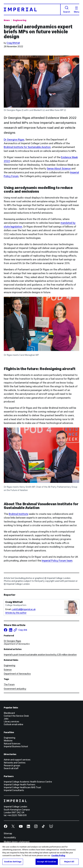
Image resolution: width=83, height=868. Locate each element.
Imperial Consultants (14, 790)
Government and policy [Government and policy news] (15, 689)
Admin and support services (17, 760)
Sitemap (8, 833)
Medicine (8, 741)
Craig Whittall (13, 43)
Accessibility (10, 838)
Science (8, 670)
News (7, 20)
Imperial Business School (16, 746)
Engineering (9, 665)
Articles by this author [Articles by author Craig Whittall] (16, 613)
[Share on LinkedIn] (11, 630)
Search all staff (11, 768)
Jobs (6, 719)
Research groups (12, 766)
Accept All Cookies (47, 864)
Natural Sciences (12, 744)
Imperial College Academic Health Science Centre (28, 782)
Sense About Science (59, 169)
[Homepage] (32, 9)
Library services (11, 722)
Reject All (69, 864)
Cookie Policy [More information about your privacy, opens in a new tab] (58, 858)
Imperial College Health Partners (20, 785)
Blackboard (9, 713)
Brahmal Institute (18, 514)
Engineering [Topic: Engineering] (20, 20)
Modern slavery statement (17, 842)
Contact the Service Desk (16, 716)
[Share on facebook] (6, 630)
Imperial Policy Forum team (57, 561)
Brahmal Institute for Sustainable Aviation (27, 147)
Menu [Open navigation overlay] (77, 10)
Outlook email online (13, 724)
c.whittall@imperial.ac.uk (24, 609)
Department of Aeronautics (17, 674)
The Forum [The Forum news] (9, 684)
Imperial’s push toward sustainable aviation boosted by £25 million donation (40, 655)
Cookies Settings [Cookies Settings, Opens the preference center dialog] (13, 864)
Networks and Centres (15, 763)
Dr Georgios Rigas (14, 140)
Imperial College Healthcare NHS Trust (22, 787)
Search (67, 9)
